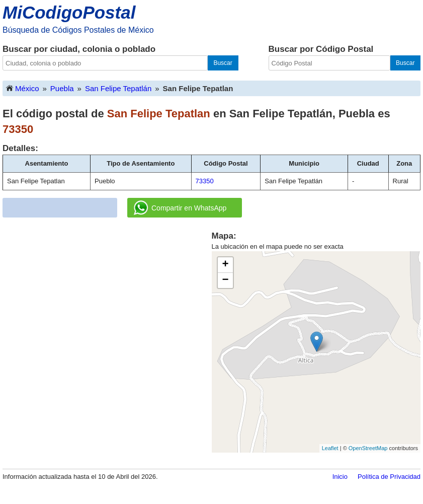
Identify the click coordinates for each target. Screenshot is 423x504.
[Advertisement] (92, 301)
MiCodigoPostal (69, 12)
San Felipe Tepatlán (118, 88)
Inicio (340, 477)
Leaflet (330, 448)
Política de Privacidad (389, 477)
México (22, 88)
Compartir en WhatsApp (180, 208)
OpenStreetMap (368, 448)
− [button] (225, 280)
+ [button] (225, 265)
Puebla (62, 88)
